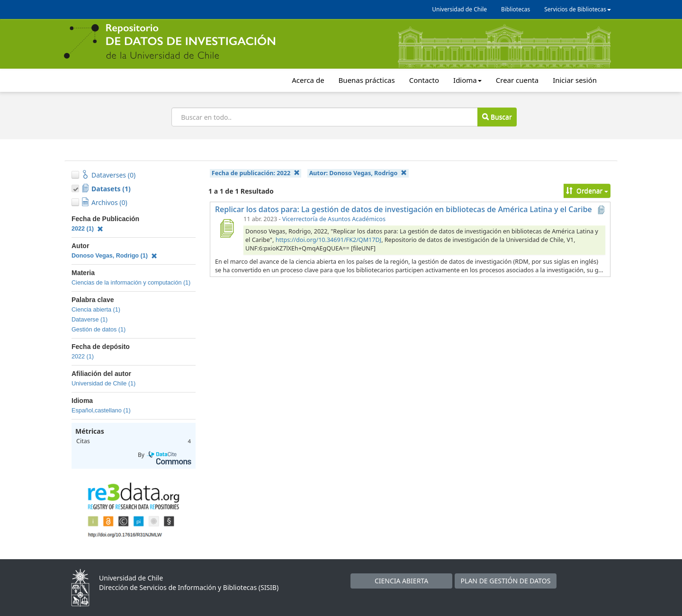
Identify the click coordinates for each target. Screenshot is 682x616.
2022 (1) (87, 229)
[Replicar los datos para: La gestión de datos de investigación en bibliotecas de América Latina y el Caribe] (226, 228)
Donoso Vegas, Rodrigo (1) (114, 256)
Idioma (467, 80)
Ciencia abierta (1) (96, 310)
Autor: (358, 173)
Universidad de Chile (459, 9)
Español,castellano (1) (101, 411)
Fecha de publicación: (256, 173)
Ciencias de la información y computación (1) (131, 283)
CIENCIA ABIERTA (401, 581)
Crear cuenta (517, 80)
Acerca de (308, 80)
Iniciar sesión (575, 80)
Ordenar (587, 191)
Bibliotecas (516, 9)
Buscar (497, 117)
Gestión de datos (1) (99, 330)
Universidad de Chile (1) (103, 384)
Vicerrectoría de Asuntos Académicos (334, 219)
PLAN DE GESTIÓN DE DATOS (506, 581)
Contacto (424, 80)
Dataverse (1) (90, 320)
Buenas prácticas (367, 80)
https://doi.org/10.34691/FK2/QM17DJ (329, 240)
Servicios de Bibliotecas (578, 9)
